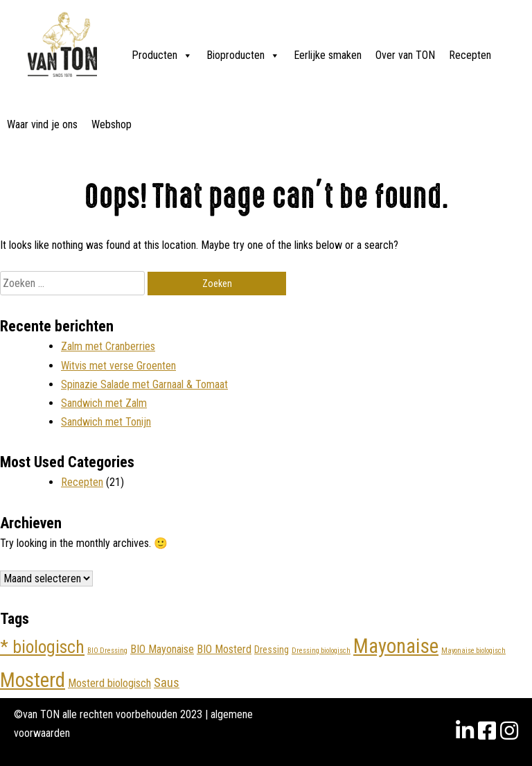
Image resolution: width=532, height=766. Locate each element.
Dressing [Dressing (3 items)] (272, 650)
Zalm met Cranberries (108, 346)
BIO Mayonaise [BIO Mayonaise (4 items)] (162, 649)
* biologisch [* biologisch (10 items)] (42, 647)
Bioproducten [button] (243, 55)
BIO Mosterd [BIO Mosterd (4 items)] (224, 649)
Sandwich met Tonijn (106, 422)
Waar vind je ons (42, 124)
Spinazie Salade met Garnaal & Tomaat (144, 384)
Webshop (112, 124)
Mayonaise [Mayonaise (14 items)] (396, 646)
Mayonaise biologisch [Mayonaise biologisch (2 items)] (473, 651)
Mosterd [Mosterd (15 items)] (33, 680)
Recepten (470, 55)
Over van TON (405, 55)
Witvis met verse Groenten (118, 366)
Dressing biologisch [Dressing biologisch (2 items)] (321, 651)
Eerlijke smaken (328, 55)
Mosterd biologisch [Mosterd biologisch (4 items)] (109, 683)
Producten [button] (162, 55)
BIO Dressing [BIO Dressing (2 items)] (107, 651)
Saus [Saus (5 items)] (167, 683)
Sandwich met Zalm (104, 403)
